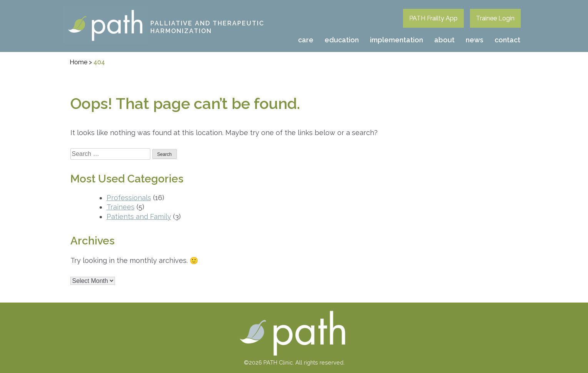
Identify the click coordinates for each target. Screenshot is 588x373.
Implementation (396, 40)
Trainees (121, 207)
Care (306, 40)
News (475, 40)
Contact (507, 40)
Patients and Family (139, 217)
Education (342, 40)
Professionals (129, 198)
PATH (73, 11)
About (444, 40)
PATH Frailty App (433, 18)
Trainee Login (495, 18)
